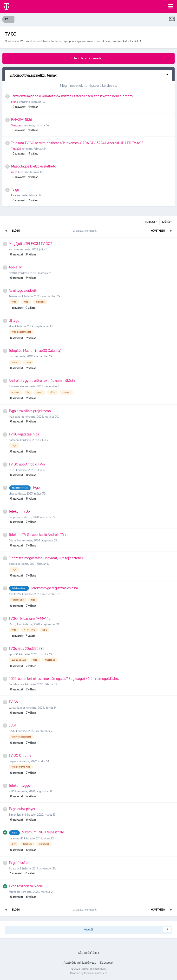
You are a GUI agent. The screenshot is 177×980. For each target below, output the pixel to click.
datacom (14, 440)
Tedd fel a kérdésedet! (88, 58)
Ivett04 (13, 273)
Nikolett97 (15, 594)
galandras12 (16, 838)
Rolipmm (14, 517)
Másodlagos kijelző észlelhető (34, 166)
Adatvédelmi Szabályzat (80, 963)
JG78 (12, 470)
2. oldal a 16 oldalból (85, 231)
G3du (12, 731)
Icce (14, 195)
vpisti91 (13, 654)
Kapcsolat (107, 963)
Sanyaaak (17, 125)
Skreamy (14, 868)
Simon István (16, 815)
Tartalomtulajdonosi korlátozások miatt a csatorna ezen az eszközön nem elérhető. (72, 96)
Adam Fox (15, 540)
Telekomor (15, 296)
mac (11, 356)
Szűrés (167, 222)
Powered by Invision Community (88, 973)
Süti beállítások (89, 953)
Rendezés (151, 222)
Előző (16, 231)
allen (12, 326)
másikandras (16, 417)
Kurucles (14, 249)
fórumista (14, 892)
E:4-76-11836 (22, 120)
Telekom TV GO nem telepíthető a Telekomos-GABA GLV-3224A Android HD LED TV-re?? (77, 143)
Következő (158, 231)
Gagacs (13, 761)
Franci (15, 102)
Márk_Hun (15, 624)
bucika (13, 564)
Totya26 (16, 149)
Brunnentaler (16, 386)
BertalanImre (16, 684)
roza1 (14, 172)
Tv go (15, 190)
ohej (11, 493)
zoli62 (12, 791)
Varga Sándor (17, 708)
